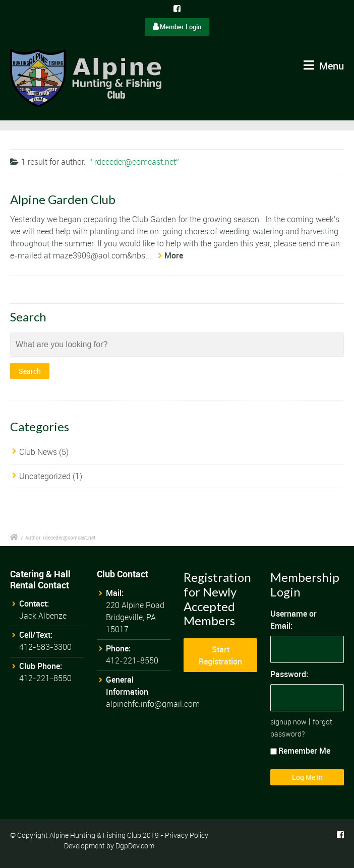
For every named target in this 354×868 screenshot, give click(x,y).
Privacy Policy (187, 835)
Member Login (177, 27)
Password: (289, 674)
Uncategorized (45, 476)
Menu (324, 66)
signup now (288, 722)
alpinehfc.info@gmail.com (153, 704)
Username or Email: (293, 620)
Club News (38, 452)
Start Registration (220, 655)
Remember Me (300, 751)
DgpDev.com (135, 846)
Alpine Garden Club (63, 199)
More (174, 255)
